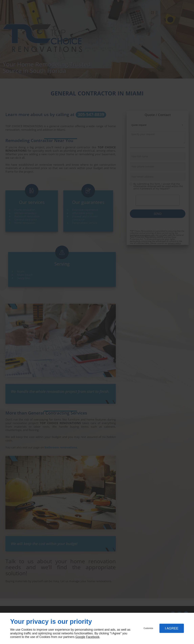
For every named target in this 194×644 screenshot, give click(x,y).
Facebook (93, 637)
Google (80, 637)
